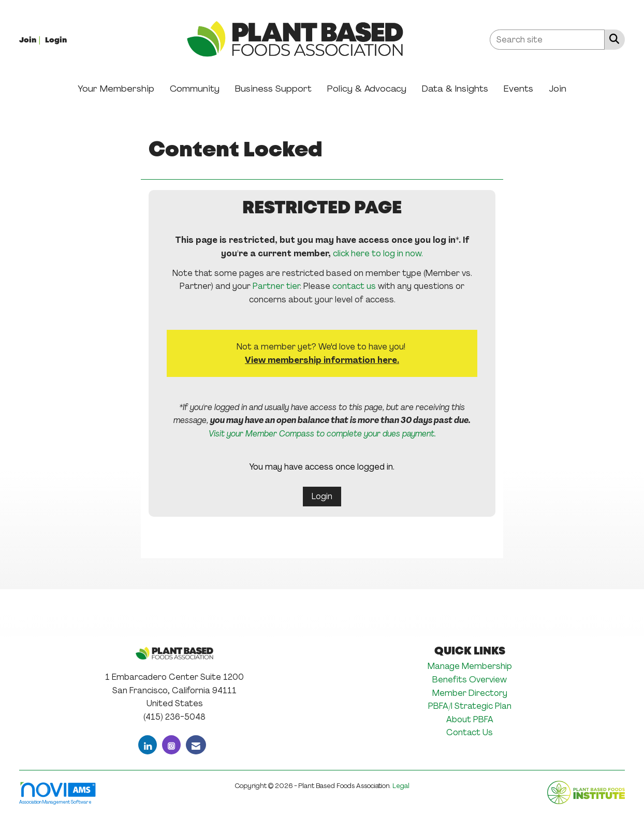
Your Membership (116, 89)
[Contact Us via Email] (196, 745)
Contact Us (470, 732)
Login (322, 496)
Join (558, 89)
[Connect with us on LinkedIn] (148, 745)
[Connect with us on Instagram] (171, 745)
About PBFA (470, 719)
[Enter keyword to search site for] (547, 40)
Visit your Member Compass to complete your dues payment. (322, 434)
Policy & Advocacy (367, 89)
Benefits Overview (470, 680)
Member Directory (470, 693)
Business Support (273, 89)
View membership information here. (322, 360)
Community (195, 89)
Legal (401, 786)
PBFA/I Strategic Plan (470, 706)
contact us (354, 286)
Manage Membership (470, 666)
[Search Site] (612, 39)
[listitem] (31, 40)
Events (518, 89)
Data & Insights (455, 89)
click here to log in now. (378, 253)
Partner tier (276, 286)
